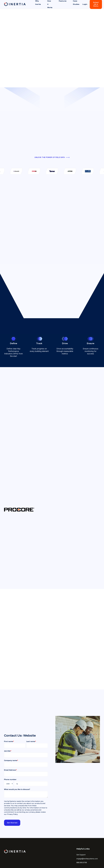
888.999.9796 (82, 863)
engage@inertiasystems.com (87, 859)
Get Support (81, 855)
